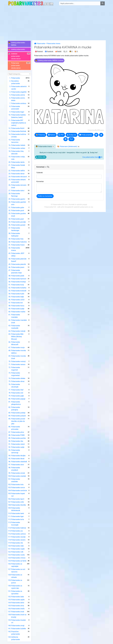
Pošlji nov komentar (45, 196)
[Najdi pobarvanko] (103, 3)
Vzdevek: (40, 173)
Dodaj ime (72, 135)
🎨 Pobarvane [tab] (68, 147)
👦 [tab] (45, 147)
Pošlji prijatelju (86, 135)
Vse (92, 157)
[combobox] (19, 74)
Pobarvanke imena (53, 44)
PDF (61, 135)
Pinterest (39, 52)
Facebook (49, 52)
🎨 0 (76, 52)
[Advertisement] (56, 22)
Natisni (52, 135)
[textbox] (19, 74)
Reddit (58, 52)
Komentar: (40, 181)
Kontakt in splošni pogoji (78, 204)
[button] (19, 44)
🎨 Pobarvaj (40, 135)
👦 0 (71, 52)
